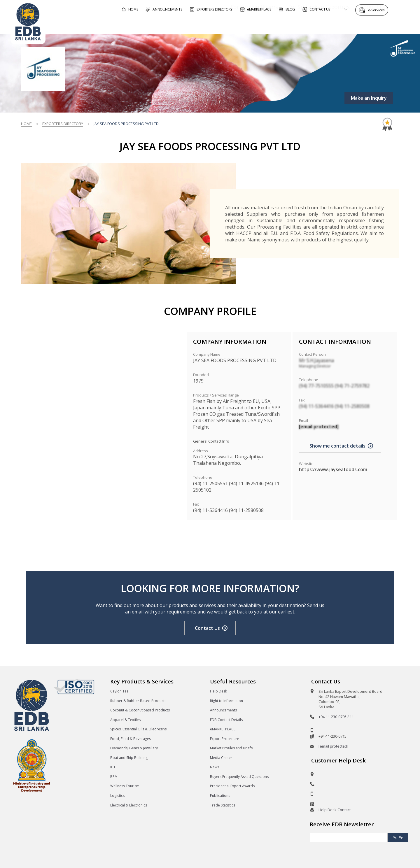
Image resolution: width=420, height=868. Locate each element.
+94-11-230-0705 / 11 (336, 717)
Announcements (223, 710)
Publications (220, 796)
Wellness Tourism (125, 786)
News (215, 767)
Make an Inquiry (369, 98)
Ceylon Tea (119, 691)
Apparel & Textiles (125, 720)
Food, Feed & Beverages (131, 739)
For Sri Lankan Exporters (302, 24)
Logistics (117, 796)
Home (26, 124)
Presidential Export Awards (232, 786)
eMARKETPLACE (223, 729)
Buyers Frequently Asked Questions (239, 777)
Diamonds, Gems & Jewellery (134, 748)
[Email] (349, 837)
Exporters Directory (63, 124)
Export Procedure (225, 739)
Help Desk (218, 691)
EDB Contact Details (226, 720)
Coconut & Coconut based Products (140, 710)
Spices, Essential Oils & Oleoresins (138, 729)
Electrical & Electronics (129, 805)
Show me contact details (337, 446)
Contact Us (207, 628)
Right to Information (226, 701)
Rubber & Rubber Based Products (138, 701)
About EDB (357, 24)
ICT (113, 767)
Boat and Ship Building (129, 758)
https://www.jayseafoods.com (333, 469)
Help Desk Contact (335, 810)
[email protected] (319, 427)
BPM (114, 777)
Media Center (221, 758)
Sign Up (398, 837)
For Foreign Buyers (238, 24)
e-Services (378, 9)
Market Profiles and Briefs (231, 748)
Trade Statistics (223, 805)
